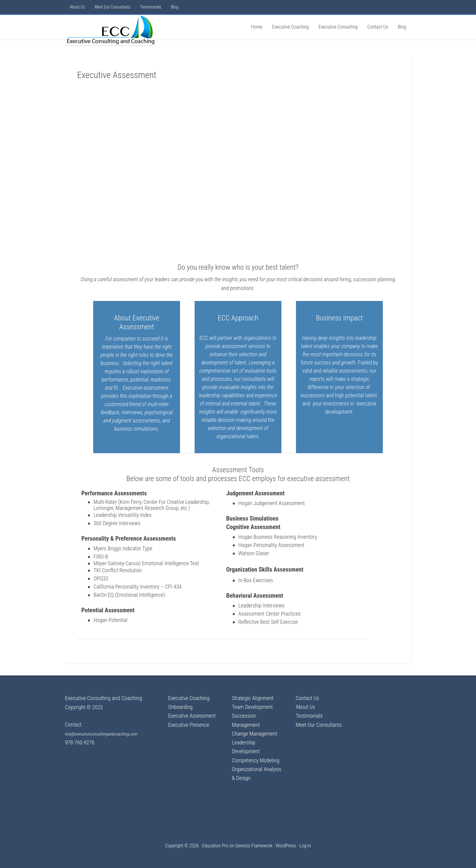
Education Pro (215, 846)
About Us (305, 707)
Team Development (252, 707)
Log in (305, 846)
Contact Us (307, 698)
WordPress (286, 846)
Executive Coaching (189, 698)
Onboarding (180, 707)
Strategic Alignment (253, 698)
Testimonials (309, 716)
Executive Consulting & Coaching (110, 30)
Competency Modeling (256, 760)
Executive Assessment (192, 716)
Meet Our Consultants (319, 725)
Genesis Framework (254, 846)
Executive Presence (189, 725)
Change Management (255, 734)
